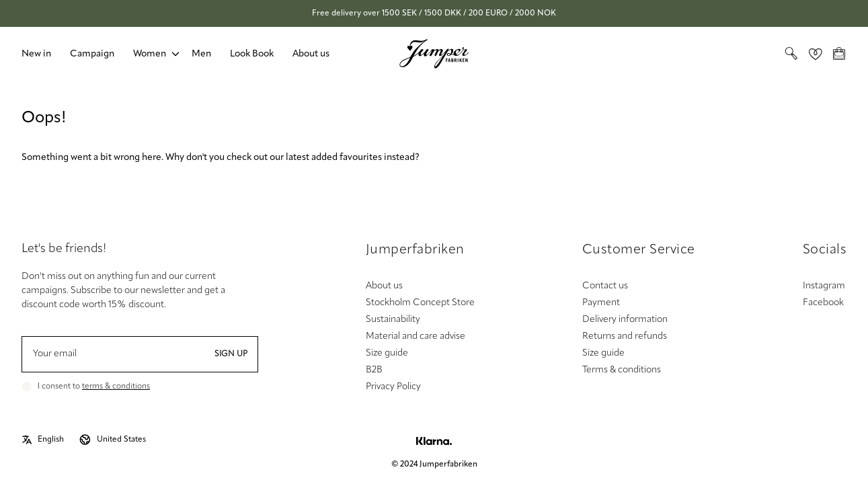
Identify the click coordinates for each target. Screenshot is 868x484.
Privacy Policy (393, 387)
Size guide (387, 353)
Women (150, 54)
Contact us (605, 286)
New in (36, 54)
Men (201, 54)
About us (311, 54)
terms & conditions (116, 387)
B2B (374, 370)
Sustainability (393, 320)
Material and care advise (416, 336)
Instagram (824, 286)
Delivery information (625, 320)
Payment (601, 303)
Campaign (92, 54)
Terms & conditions (622, 370)
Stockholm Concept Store (420, 303)
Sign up (231, 354)
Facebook (823, 303)
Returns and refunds (625, 336)
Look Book (252, 54)
